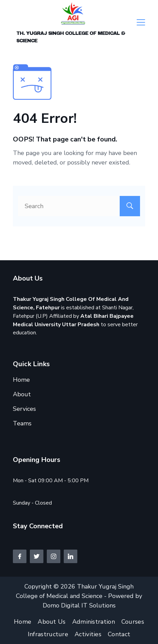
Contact (119, 634)
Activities (88, 634)
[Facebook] (20, 556)
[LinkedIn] (71, 556)
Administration (94, 622)
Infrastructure (48, 634)
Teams (22, 423)
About (22, 394)
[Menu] (141, 22)
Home (21, 380)
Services (24, 409)
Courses (133, 622)
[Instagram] (54, 556)
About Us (52, 622)
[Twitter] (37, 556)
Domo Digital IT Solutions (79, 605)
